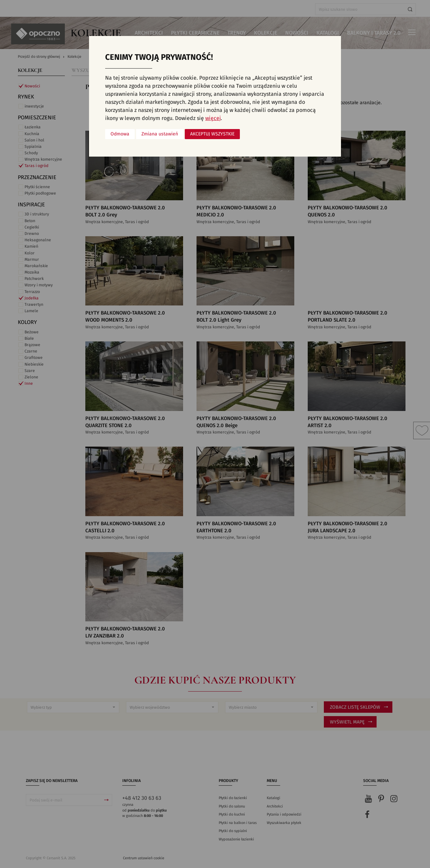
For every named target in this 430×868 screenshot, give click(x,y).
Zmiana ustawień (160, 134)
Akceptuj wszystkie (212, 134)
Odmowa (120, 134)
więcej (213, 118)
